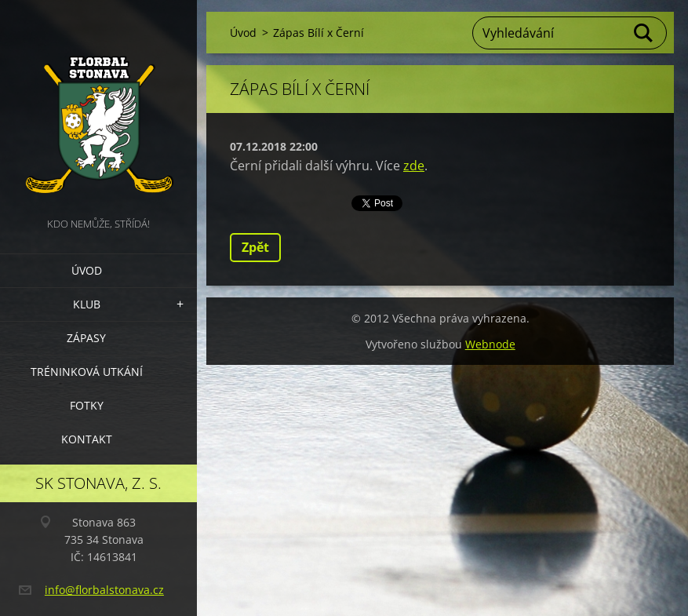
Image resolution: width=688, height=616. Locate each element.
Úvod (87, 270)
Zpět (255, 247)
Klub (87, 304)
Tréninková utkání (87, 372)
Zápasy (86, 338)
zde (414, 166)
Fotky (87, 405)
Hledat (644, 33)
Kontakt (87, 439)
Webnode (490, 344)
